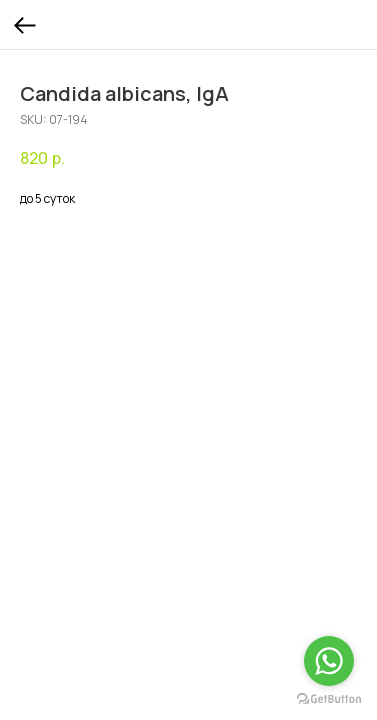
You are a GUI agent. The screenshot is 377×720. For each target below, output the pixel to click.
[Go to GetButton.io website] (329, 699)
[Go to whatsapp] (329, 661)
